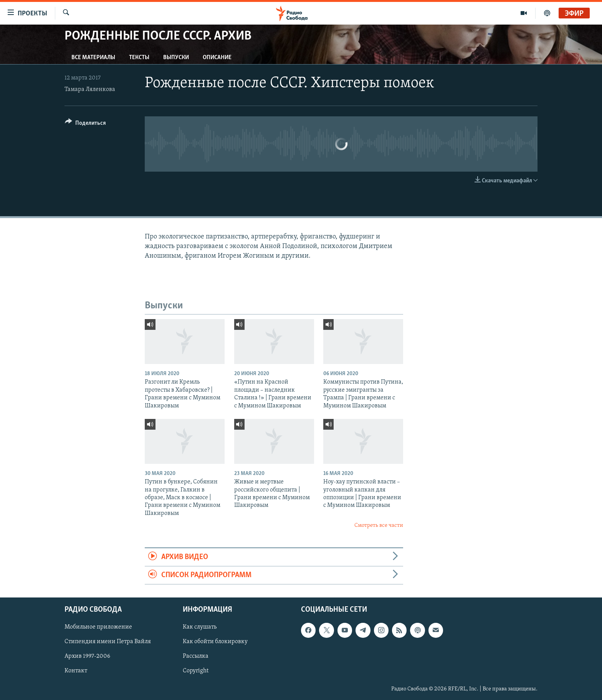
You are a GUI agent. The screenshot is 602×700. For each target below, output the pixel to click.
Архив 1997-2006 (87, 657)
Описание (217, 58)
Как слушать (200, 627)
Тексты (139, 58)
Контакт (76, 671)
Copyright (196, 671)
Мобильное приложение (98, 627)
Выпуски (176, 58)
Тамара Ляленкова (90, 89)
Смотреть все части (379, 525)
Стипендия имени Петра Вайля (108, 642)
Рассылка (196, 657)
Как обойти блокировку (215, 642)
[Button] (85, 124)
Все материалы (93, 58)
